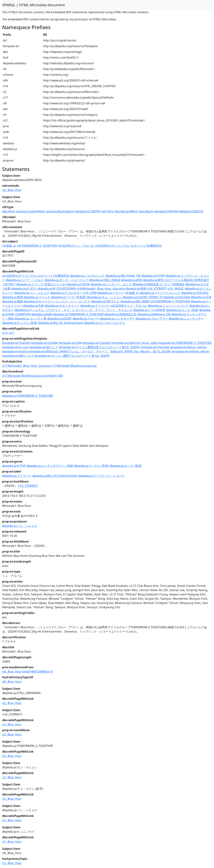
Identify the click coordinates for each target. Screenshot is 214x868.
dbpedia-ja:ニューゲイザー (186, 319)
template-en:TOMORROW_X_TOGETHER (185, 343)
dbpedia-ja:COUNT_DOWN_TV (143, 297)
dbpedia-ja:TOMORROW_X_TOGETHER (78, 314)
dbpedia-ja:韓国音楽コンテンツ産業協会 (159, 284)
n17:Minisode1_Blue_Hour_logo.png (26, 366)
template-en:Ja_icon (15, 347)
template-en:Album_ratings (188, 347)
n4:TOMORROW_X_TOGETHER (37, 246)
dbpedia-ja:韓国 (136, 288)
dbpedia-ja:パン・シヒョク (32, 293)
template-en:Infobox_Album (190, 351)
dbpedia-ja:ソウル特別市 (149, 310)
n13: (5, 333)
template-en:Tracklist (16, 343)
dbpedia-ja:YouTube (177, 297)
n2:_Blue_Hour (12, 190)
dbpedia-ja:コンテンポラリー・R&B (50, 466)
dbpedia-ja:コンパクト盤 (30, 319)
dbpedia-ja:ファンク (37, 297)
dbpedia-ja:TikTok (78, 284)
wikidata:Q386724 (191, 211)
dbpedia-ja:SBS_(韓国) (135, 301)
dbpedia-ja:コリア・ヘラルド (25, 280)
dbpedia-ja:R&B (42, 314)
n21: (12, 333)
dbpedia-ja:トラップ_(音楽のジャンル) (41, 284)
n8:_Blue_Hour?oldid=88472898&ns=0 (28, 671)
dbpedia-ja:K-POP (153, 276)
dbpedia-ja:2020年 (59, 319)
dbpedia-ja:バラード (111, 293)
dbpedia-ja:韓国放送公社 (121, 314)
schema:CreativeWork (31, 211)
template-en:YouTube (155, 347)
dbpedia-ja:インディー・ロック (111, 284)
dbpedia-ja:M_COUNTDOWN (57, 288)
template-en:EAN (70, 343)
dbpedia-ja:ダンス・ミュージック (66, 280)
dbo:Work (9, 211)
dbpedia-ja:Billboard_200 (154, 314)
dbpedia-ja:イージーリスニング (160, 293)
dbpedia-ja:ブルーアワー (152, 319)
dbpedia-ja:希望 (13, 297)
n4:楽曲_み (9, 246)
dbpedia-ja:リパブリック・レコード (101, 476)
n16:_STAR (90, 293)
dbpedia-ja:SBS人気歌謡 (105, 280)
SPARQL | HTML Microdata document (34, 5)
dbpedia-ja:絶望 (132, 280)
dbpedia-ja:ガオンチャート (62, 306)
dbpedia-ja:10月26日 (195, 293)
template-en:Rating (15, 351)
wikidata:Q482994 (166, 211)
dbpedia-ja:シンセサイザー (117, 319)
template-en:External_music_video (135, 343)
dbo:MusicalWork (126, 211)
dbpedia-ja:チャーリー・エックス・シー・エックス (57, 301)
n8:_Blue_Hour (12, 682)
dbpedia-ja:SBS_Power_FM (123, 276)
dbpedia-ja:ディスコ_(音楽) (20, 323)
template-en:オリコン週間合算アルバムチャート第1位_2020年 (99, 347)
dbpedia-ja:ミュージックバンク (168, 306)
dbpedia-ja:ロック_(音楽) (182, 310)
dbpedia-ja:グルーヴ (86, 319)
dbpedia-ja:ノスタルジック (87, 276)
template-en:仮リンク (44, 347)
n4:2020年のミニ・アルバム (76, 246)
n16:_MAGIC (176, 288)
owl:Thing (107, 211)
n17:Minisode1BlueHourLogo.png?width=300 (32, 376)
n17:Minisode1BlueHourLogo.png (74, 366)
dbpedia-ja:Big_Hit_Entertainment (61, 323)
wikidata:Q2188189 (87, 211)
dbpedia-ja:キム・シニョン (104, 297)
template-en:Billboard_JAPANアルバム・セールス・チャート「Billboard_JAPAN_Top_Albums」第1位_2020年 (100, 351)
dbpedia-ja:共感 (33, 306)
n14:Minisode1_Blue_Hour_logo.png (100, 288)
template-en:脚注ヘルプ (18, 356)
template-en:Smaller (45, 343)
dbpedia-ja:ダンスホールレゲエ (104, 323)
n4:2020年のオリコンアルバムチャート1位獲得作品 (128, 246)
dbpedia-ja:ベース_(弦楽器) (68, 297)
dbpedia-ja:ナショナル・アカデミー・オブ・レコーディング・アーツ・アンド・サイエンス (73, 310)
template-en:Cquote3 (97, 343)
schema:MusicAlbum (60, 211)
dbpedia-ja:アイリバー (95, 306)
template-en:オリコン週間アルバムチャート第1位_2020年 (72, 356)
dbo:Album (146, 211)
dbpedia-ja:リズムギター (66, 293)
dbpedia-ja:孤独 (13, 301)
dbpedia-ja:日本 (201, 297)
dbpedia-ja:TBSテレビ (105, 301)
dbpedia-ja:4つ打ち (24, 288)
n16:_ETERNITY (157, 288)
